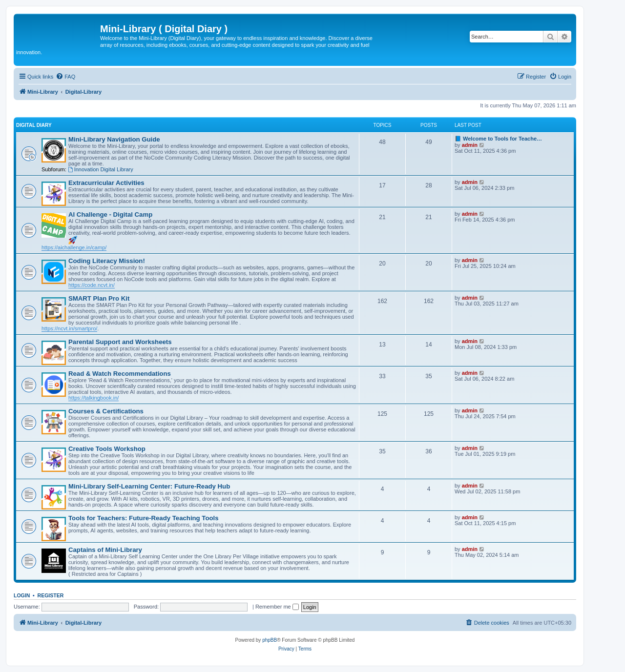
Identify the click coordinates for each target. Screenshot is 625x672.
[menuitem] (65, 77)
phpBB (270, 640)
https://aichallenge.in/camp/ (74, 247)
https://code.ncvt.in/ (92, 285)
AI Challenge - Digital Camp (110, 214)
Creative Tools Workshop (107, 449)
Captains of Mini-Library (105, 550)
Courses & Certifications (106, 411)
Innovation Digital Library (101, 169)
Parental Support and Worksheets (120, 342)
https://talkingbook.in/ (94, 398)
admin (470, 145)
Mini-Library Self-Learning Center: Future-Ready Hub (149, 486)
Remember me (277, 607)
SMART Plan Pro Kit (99, 298)
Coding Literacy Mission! (107, 261)
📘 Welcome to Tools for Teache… (498, 139)
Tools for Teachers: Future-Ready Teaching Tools (144, 518)
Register (51, 595)
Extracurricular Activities (106, 183)
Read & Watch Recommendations (120, 374)
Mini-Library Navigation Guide (114, 139)
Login (22, 595)
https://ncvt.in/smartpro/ (69, 328)
